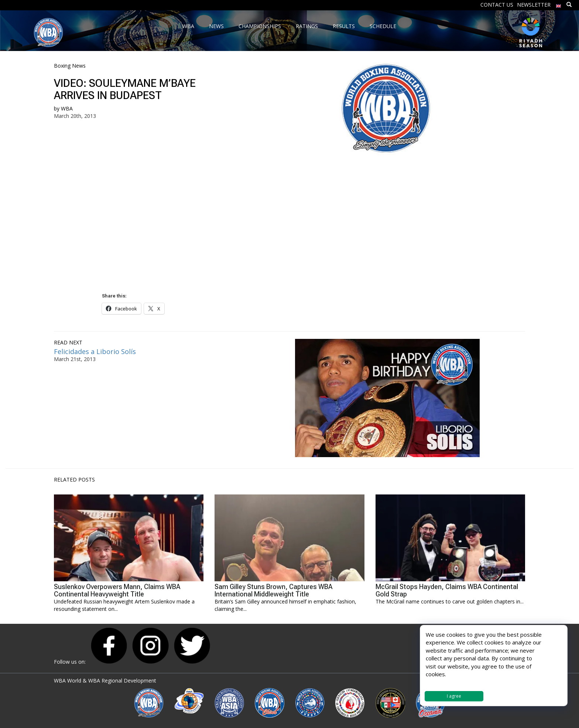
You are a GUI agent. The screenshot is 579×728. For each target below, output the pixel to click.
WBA (67, 108)
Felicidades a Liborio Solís (95, 351)
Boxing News (70, 66)
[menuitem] (559, 4)
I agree (454, 696)
